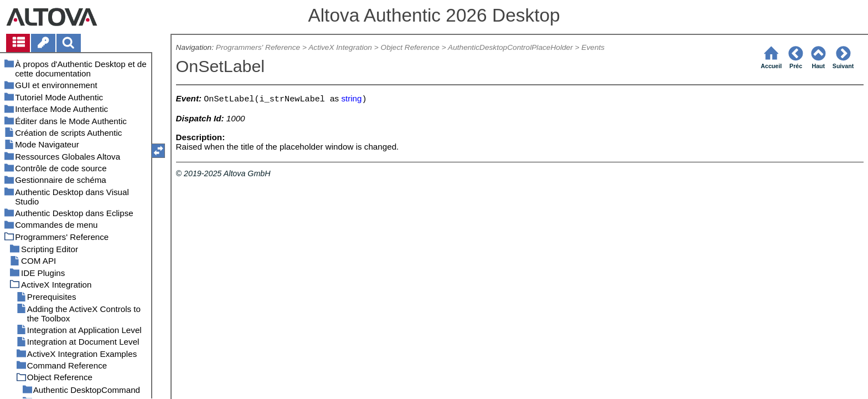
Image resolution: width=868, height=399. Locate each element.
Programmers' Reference (258, 47)
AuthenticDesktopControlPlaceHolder (510, 47)
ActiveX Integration (340, 47)
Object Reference (410, 47)
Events (593, 47)
